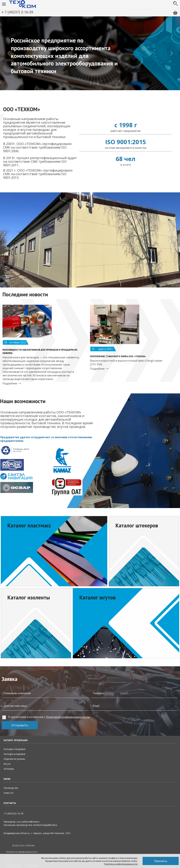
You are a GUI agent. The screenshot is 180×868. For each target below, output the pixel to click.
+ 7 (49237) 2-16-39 (17, 12)
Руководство (11, 788)
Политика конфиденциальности (121, 864)
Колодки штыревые (15, 754)
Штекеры (9, 769)
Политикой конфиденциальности (68, 717)
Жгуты (7, 764)
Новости (8, 793)
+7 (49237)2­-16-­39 (13, 813)
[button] (9, 53)
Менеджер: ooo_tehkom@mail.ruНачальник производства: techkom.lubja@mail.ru (30, 823)
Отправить (20, 725)
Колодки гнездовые (15, 749)
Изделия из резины (14, 759)
